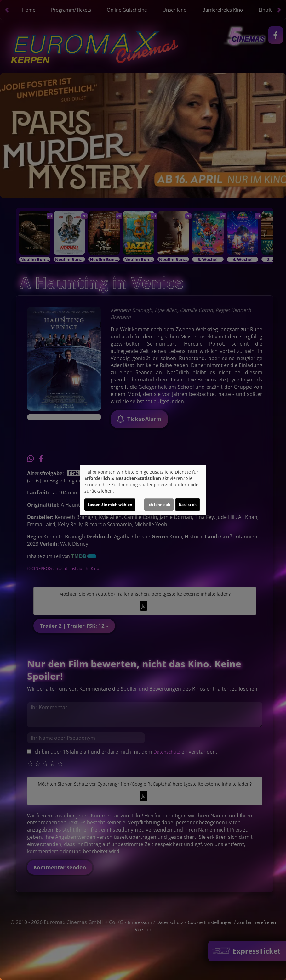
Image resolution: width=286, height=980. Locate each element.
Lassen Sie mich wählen (110, 505)
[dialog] (143, 490)
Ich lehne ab (159, 505)
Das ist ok (188, 505)
